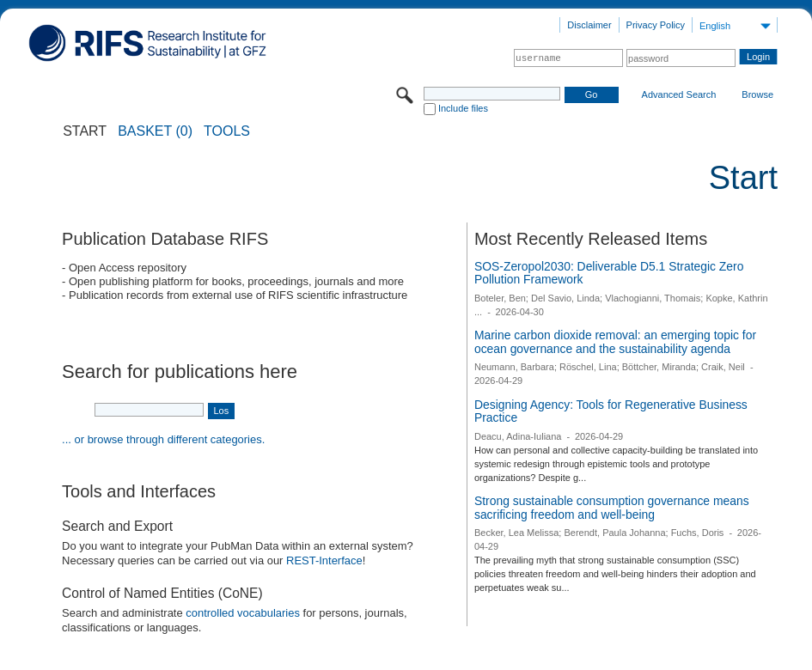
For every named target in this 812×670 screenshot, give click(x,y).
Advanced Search (679, 94)
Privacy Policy (656, 25)
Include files (463, 108)
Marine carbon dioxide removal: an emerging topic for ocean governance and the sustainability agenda (615, 342)
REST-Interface (324, 560)
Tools (227, 131)
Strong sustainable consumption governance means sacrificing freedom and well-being (612, 508)
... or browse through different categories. (163, 439)
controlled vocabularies (243, 613)
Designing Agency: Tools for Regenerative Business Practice (611, 411)
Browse (757, 94)
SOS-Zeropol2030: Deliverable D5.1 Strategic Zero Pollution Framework (609, 273)
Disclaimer (589, 25)
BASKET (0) (155, 131)
